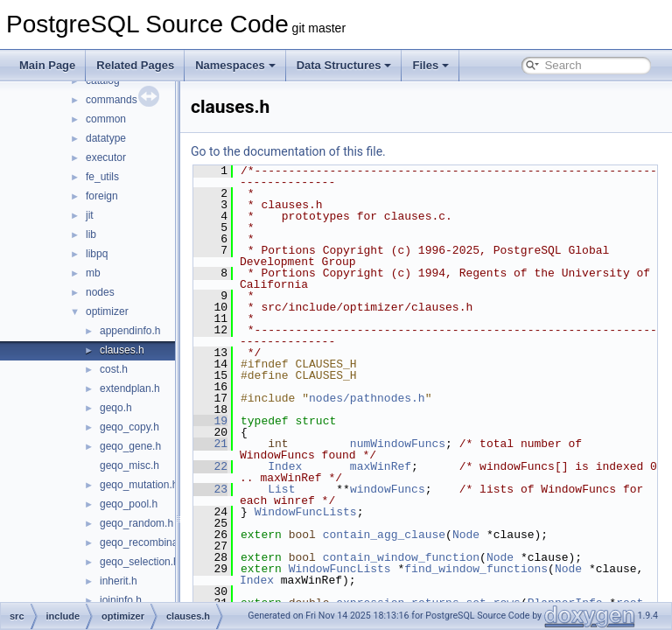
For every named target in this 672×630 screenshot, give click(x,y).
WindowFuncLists (350, 512)
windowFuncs (431, 489)
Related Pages (135, 65)
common (106, 119)
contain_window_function (445, 557)
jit (90, 215)
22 (254, 466)
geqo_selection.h (140, 562)
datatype (106, 138)
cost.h (114, 369)
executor (106, 157)
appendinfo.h (130, 331)
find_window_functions (520, 569)
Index (329, 466)
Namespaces (235, 65)
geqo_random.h (136, 523)
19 (254, 421)
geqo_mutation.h (139, 485)
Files (430, 65)
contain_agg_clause (428, 535)
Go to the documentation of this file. (332, 151)
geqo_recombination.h (152, 542)
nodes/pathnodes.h (411, 398)
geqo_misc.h (129, 465)
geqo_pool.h (129, 504)
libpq (97, 254)
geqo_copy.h (129, 427)
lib (91, 234)
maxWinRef (424, 466)
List (325, 489)
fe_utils (102, 177)
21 (254, 444)
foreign (102, 196)
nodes (100, 292)
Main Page (47, 65)
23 (254, 489)
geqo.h (116, 408)
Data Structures (344, 65)
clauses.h (122, 350)
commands (112, 100)
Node (510, 535)
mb (93, 273)
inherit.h (119, 581)
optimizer (107, 311)
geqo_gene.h (130, 446)
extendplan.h (130, 388)
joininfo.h (121, 600)
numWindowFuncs (441, 444)
